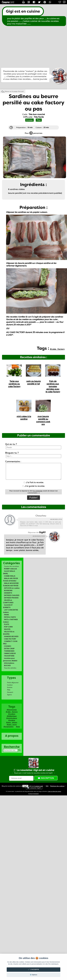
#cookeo (12, 714)
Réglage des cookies (57, 786)
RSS (47, 786)
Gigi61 (25, 786)
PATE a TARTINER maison (10, 621)
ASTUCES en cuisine (12, 588)
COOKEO (8, 646)
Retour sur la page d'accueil (14, 91)
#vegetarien (9, 727)
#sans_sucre (12, 724)
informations (9, 663)
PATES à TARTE (10, 617)
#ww (18, 727)
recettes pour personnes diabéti (10, 659)
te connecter (38, 491)
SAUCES (7, 629)
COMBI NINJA (10, 576)
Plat (9, 690)
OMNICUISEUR (10, 653)
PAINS (6, 615)
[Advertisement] (19, 47)
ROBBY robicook (10, 569)
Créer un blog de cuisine (54, 791)
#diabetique (12, 716)
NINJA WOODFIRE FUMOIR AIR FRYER (11, 584)
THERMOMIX (9, 651)
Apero (9, 695)
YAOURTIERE (9, 656)
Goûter (10, 685)
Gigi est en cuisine (23, 11)
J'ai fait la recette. (34, 482)
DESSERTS (8, 593)
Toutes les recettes (11, 566)
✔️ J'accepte (33, 969)
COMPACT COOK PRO (10, 643)
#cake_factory (12, 712)
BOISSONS (8, 591)
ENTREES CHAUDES (12, 595)
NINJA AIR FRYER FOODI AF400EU (10, 580)
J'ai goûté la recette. (34, 486)
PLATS (6, 624)
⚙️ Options (33, 975)
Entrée (10, 687)
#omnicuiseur (12, 718)
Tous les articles (10, 668)
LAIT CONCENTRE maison (11, 611)
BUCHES (7, 666)
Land (39, 786)
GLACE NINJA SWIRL (9, 572)
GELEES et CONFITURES (8, 601)
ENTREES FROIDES (11, 598)
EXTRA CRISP (9, 649)
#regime (12, 720)
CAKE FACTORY (10, 639)
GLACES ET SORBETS (8, 606)
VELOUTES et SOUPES (9, 633)
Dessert (10, 692)
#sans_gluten (12, 722)
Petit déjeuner (13, 683)
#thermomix (12, 710)
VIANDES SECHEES (11, 636)
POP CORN (8, 627)
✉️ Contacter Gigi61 (34, 788)
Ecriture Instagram (34, 794)
